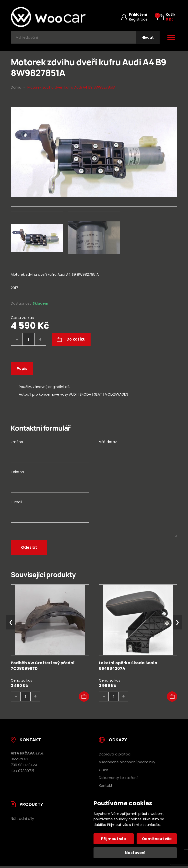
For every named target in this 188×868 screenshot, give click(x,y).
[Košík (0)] (166, 17)
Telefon (17, 473)
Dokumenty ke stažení (118, 779)
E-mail (16, 503)
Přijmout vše (114, 839)
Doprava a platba (115, 755)
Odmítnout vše (157, 839)
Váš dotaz (108, 443)
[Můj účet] (134, 17)
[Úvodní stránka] (48, 17)
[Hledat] (147, 38)
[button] (84, 698)
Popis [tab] (22, 370)
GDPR (103, 771)
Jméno (17, 443)
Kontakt (106, 787)
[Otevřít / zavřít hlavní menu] (171, 38)
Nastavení (135, 853)
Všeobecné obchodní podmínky (127, 763)
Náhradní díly (22, 820)
